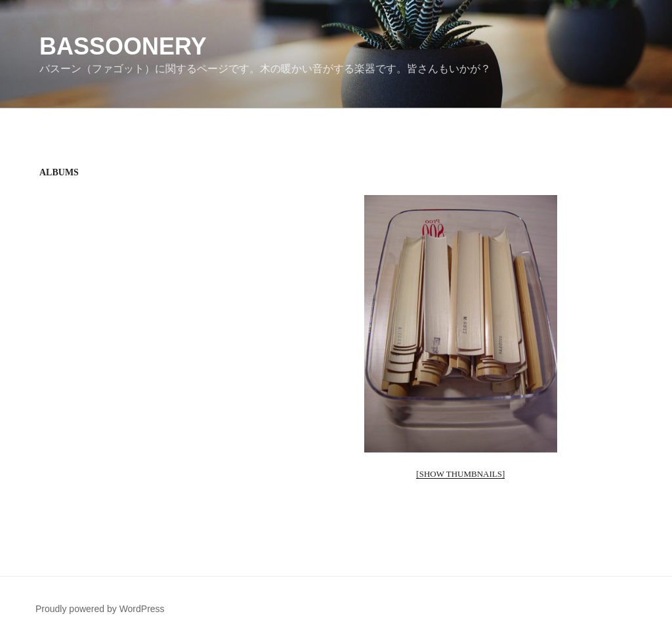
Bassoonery (123, 46)
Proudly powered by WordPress (100, 609)
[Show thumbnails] (460, 474)
